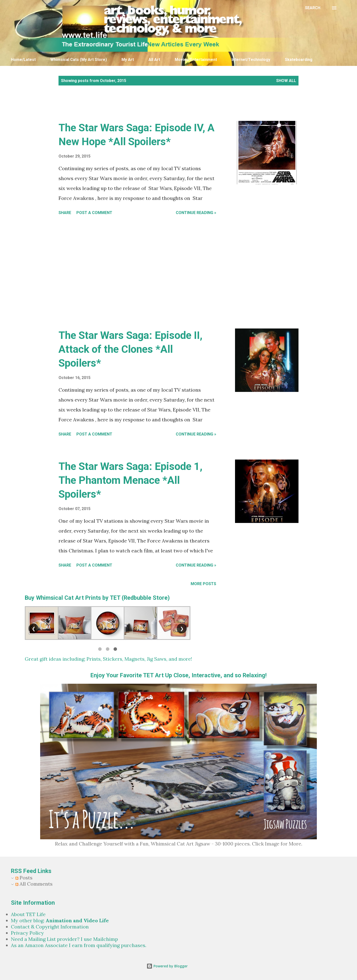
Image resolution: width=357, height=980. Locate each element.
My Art (128, 60)
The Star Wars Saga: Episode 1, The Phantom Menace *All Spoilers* (130, 480)
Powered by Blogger (167, 966)
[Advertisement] (145, 109)
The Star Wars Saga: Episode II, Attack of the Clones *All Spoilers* (130, 349)
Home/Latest (23, 60)
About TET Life (28, 914)
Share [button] (65, 213)
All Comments (34, 884)
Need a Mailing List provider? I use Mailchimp (64, 939)
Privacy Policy (27, 933)
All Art (154, 60)
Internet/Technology (251, 60)
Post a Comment (94, 213)
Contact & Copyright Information (50, 927)
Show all (286, 81)
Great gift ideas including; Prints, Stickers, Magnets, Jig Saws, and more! (108, 659)
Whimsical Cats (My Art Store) (79, 60)
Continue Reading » (196, 213)
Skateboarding (299, 60)
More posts (203, 584)
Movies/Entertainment (196, 60)
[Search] (313, 8)
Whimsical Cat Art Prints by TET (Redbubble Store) (103, 598)
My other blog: (60, 920)
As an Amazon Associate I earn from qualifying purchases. (79, 945)
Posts (24, 878)
